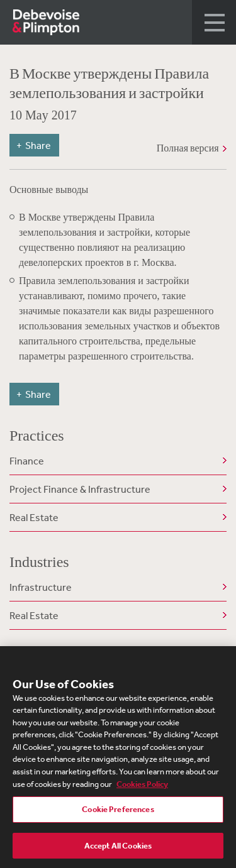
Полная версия (188, 148)
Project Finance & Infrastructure (80, 489)
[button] (214, 22)
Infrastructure (41, 587)
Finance (27, 461)
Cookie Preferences (118, 812)
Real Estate (34, 517)
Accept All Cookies (118, 849)
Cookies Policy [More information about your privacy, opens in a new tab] (142, 787)
